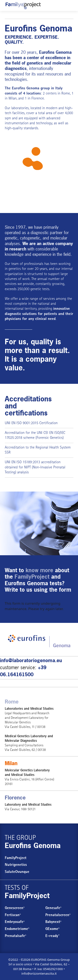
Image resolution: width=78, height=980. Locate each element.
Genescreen (15, 908)
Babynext (53, 922)
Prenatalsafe (15, 936)
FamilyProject (16, 858)
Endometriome (17, 929)
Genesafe (53, 908)
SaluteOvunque (17, 872)
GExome (52, 929)
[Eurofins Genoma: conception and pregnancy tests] (39, 173)
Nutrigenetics (16, 865)
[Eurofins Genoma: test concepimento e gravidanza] (23, 6)
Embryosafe (15, 922)
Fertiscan (13, 915)
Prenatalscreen (58, 915)
